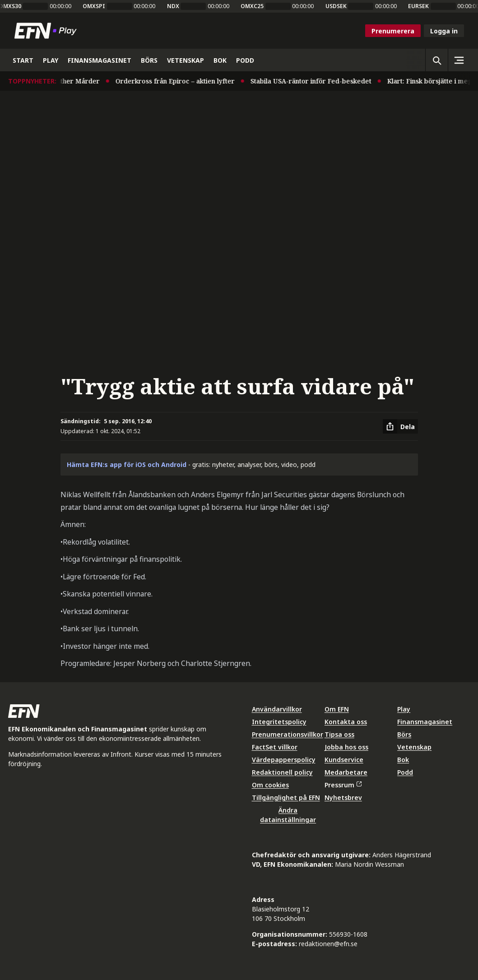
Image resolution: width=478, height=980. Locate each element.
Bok (403, 760)
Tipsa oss (339, 734)
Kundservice (344, 760)
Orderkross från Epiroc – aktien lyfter (178, 81)
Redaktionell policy (282, 772)
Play (404, 709)
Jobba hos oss (346, 747)
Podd (405, 772)
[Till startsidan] (47, 31)
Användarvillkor (277, 709)
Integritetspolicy (279, 722)
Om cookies (270, 785)
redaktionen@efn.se (328, 944)
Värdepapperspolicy (284, 760)
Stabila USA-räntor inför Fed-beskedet (314, 81)
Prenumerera (393, 31)
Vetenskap (414, 747)
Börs (404, 734)
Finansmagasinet (425, 722)
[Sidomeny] (459, 60)
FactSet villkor (275, 747)
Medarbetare (346, 772)
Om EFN (337, 709)
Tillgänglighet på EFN (286, 797)
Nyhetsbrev (343, 797)
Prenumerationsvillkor (288, 734)
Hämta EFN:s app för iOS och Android (127, 465)
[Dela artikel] (400, 426)
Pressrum (343, 785)
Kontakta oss (346, 722)
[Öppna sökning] (436, 60)
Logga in (444, 31)
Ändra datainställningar (288, 815)
